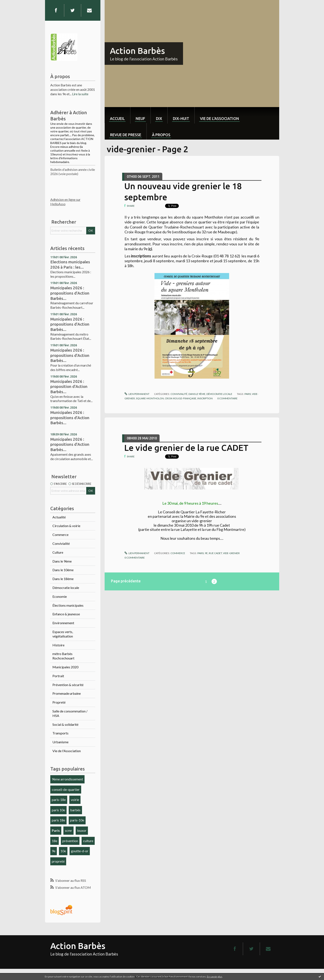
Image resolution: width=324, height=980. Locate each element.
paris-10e (77, 820)
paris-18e (59, 800)
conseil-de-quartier (66, 789)
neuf (140, 118)
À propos (161, 135)
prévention (70, 841)
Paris (56, 830)
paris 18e (58, 820)
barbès (75, 810)
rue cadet (215, 553)
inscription (205, 398)
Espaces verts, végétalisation (63, 634)
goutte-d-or (80, 851)
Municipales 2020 (65, 667)
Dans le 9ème (62, 561)
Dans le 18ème (63, 579)
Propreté (59, 702)
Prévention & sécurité (68, 685)
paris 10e (58, 810)
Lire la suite (80, 94)
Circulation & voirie (66, 526)
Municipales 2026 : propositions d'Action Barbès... (70, 293)
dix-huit (181, 118)
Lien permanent (137, 394)
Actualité (59, 517)
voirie (75, 800)
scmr (68, 830)
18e (55, 841)
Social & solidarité (65, 724)
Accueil (117, 118)
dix (159, 118)
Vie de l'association (219, 118)
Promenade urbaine (67, 693)
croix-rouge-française (181, 398)
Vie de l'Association (67, 751)
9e (54, 851)
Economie (60, 596)
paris (248, 394)
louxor (82, 830)
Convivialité (61, 543)
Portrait (58, 676)
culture (88, 841)
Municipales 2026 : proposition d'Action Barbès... (69, 387)
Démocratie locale (66, 588)
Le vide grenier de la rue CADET (186, 448)
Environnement (63, 623)
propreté (58, 861)
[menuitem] (117, 115)
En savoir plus (215, 977)
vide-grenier (231, 553)
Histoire (58, 645)
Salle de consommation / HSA (70, 713)
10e (63, 851)
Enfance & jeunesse (66, 614)
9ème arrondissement (67, 779)
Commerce (60, 535)
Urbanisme (60, 742)
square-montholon (150, 398)
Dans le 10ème (63, 570)
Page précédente (126, 581)
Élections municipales (68, 605)
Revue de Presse (126, 135)
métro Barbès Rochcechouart (63, 656)
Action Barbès (137, 51)
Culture (58, 552)
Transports (60, 733)
